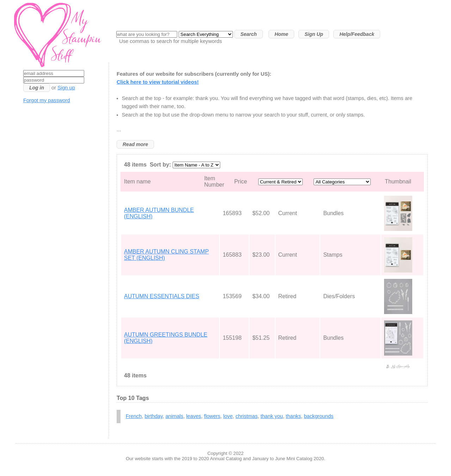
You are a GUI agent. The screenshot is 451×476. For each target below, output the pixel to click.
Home (281, 34)
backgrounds (319, 416)
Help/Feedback (357, 34)
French (134, 416)
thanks (293, 416)
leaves (193, 416)
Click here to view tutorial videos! (158, 82)
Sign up (66, 88)
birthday (153, 416)
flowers (212, 416)
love (228, 416)
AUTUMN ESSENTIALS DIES (162, 296)
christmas (247, 416)
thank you (272, 416)
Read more (135, 144)
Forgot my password (47, 100)
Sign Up (314, 34)
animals (175, 416)
